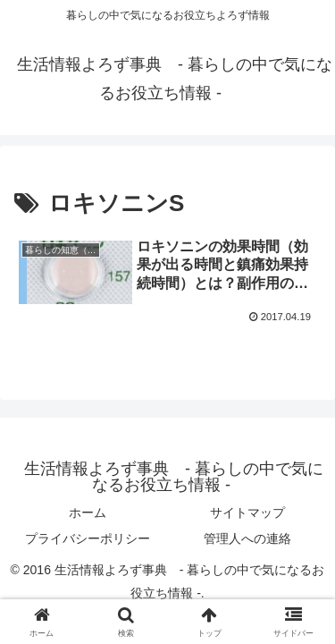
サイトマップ (247, 513)
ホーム (88, 513)
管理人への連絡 (247, 538)
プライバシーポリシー (88, 538)
